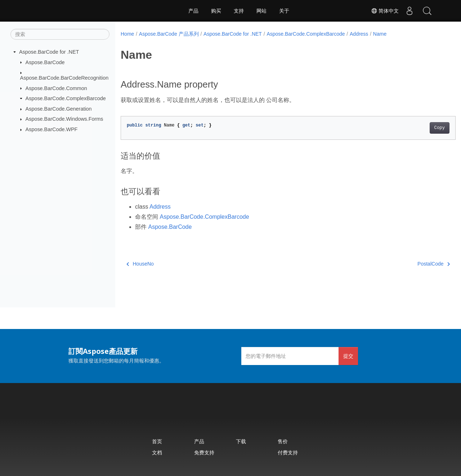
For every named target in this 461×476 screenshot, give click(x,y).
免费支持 (204, 452)
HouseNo (140, 264)
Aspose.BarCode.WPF (52, 129)
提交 (348, 356)
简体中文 (384, 11)
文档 (157, 452)
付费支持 (288, 452)
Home (127, 34)
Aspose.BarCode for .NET (49, 52)
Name (380, 34)
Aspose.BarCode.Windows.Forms (64, 119)
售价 (283, 441)
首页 (157, 441)
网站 (261, 11)
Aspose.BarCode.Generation (59, 109)
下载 (241, 441)
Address (359, 34)
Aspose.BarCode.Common (56, 88)
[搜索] (60, 34)
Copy (416, 128)
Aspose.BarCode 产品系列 (169, 34)
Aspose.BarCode (45, 62)
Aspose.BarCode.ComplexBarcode (66, 98)
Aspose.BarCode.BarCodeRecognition (64, 78)
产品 (193, 11)
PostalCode (411, 264)
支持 (239, 11)
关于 (284, 11)
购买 (216, 11)
